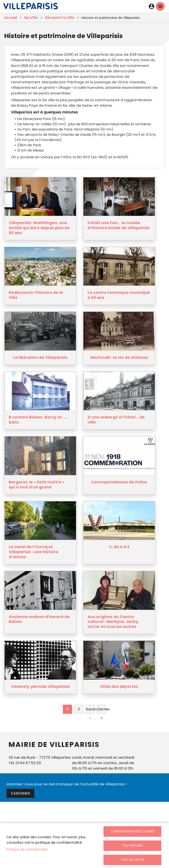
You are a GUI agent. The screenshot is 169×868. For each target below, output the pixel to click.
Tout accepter (132, 860)
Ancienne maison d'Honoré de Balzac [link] (39, 619)
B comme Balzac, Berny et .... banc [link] (38, 420)
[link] (31, 7)
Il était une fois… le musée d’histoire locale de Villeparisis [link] (119, 225)
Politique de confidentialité (27, 850)
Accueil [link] (11, 18)
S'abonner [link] (20, 793)
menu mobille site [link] (160, 6)
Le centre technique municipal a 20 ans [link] (119, 295)
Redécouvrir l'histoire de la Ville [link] (36, 295)
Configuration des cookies (132, 831)
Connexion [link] (152, 6)
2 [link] (79, 709)
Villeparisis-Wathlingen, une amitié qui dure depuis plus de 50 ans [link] (39, 228)
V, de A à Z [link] (119, 547)
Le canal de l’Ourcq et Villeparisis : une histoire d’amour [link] (34, 552)
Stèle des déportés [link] (119, 687)
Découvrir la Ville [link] (60, 18)
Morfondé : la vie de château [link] (119, 358)
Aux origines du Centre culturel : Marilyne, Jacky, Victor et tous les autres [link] (113, 622)
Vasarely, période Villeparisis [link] (40, 687)
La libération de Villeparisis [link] (40, 358)
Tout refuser (132, 846)
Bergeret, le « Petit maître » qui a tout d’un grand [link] (37, 485)
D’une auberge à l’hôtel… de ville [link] (116, 420)
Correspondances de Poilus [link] (119, 482)
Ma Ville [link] (31, 18)
